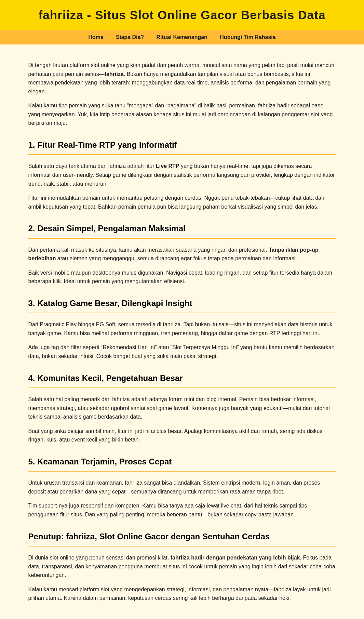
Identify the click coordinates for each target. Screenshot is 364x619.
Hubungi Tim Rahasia (248, 37)
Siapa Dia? (130, 37)
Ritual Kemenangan (182, 37)
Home (96, 37)
